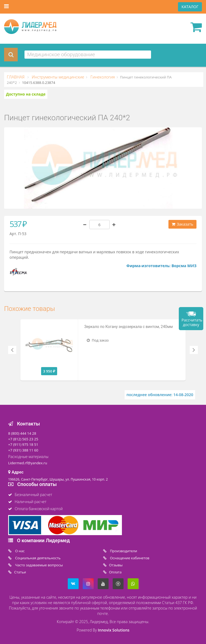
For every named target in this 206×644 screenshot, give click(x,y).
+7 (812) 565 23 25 (23, 439)
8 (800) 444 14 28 (22, 433)
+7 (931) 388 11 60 (23, 450)
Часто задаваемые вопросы (39, 565)
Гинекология (102, 77)
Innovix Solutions (114, 630)
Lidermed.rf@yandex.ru (28, 463)
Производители (123, 551)
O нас (19, 551)
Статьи (20, 572)
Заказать (182, 224)
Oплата (115, 572)
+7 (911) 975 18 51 (23, 444)
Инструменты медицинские (57, 77)
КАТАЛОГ (190, 7)
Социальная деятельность (37, 558)
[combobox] (88, 55)
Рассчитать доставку (192, 322)
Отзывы (116, 565)
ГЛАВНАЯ (16, 77)
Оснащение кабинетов (129, 558)
